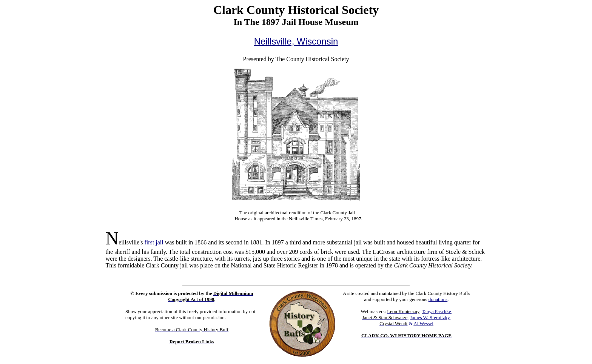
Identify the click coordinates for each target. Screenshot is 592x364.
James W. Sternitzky (430, 317)
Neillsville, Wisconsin (296, 41)
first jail (154, 242)
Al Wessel (423, 323)
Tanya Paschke (436, 311)
